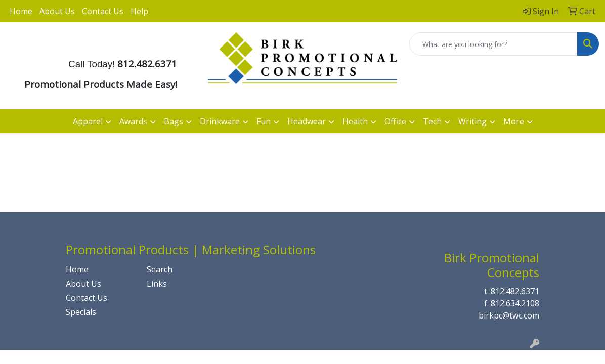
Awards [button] (133, 121)
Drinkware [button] (220, 121)
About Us (57, 11)
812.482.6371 (515, 291)
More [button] (514, 121)
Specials (81, 312)
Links (157, 284)
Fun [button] (264, 121)
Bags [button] (174, 121)
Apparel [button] (88, 121)
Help (139, 11)
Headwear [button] (307, 121)
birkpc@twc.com (509, 315)
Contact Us (103, 11)
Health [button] (355, 121)
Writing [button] (472, 121)
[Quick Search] (493, 44)
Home (21, 11)
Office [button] (395, 121)
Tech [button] (432, 121)
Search (160, 269)
